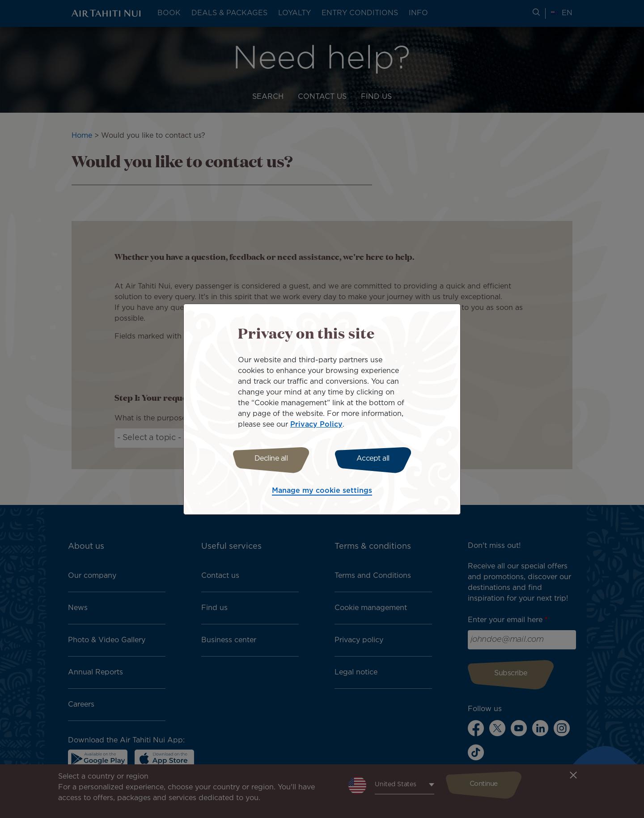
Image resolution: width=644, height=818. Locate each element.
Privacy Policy (316, 423)
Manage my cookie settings (322, 492)
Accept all (375, 459)
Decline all (269, 459)
